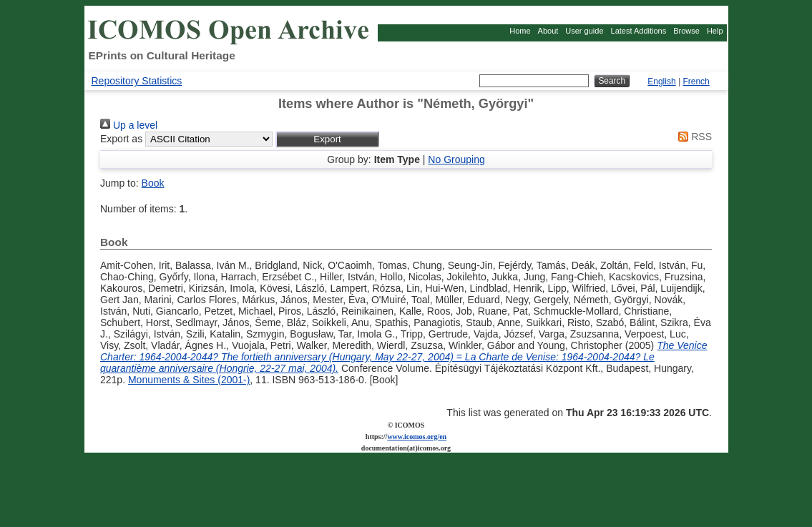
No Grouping (456, 159)
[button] (327, 139)
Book (153, 183)
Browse (686, 31)
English (661, 82)
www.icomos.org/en (417, 437)
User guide (584, 31)
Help (715, 31)
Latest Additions (639, 31)
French (696, 82)
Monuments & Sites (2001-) (189, 380)
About (548, 31)
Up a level (129, 125)
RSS (693, 137)
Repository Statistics (137, 81)
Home (520, 31)
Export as (121, 139)
